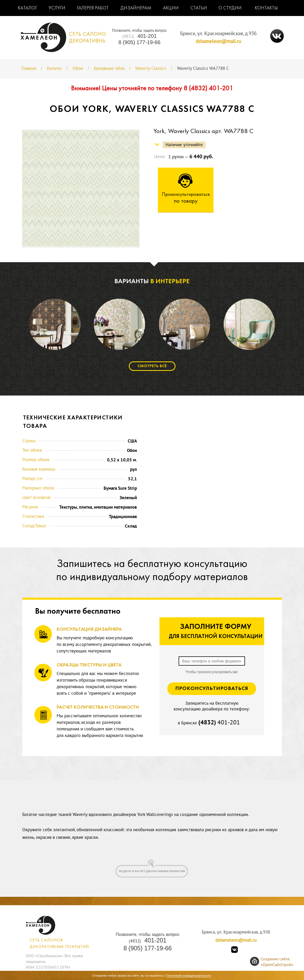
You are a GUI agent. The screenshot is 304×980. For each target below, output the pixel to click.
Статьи (199, 8)
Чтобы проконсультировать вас (212, 672)
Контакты (266, 8)
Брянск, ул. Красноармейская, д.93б (218, 34)
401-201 (140, 36)
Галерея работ (93, 8)
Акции (171, 8)
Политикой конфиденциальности (189, 976)
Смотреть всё (152, 366)
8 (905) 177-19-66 (139, 42)
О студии (230, 8)
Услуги (57, 8)
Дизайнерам (136, 8)
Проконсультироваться (212, 689)
